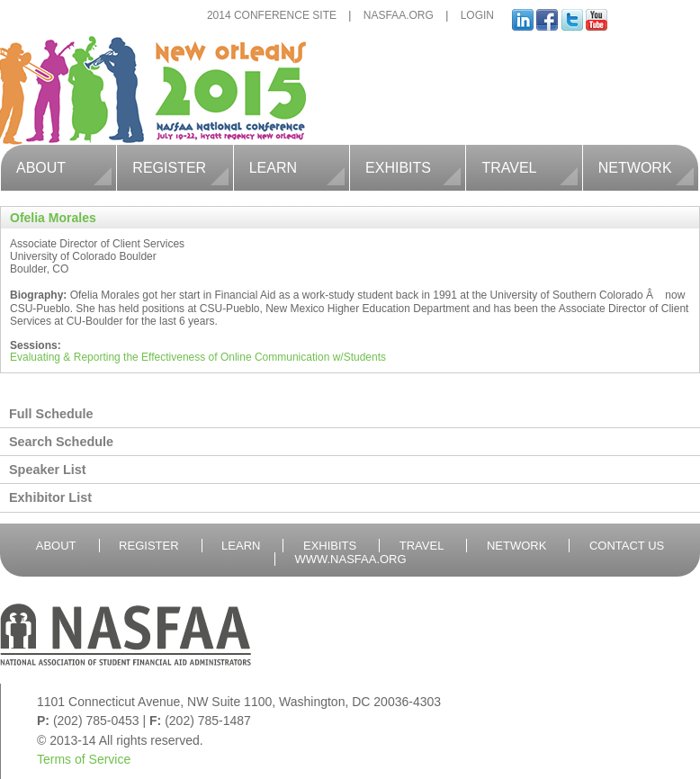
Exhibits (413, 165)
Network (646, 165)
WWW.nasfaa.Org (350, 559)
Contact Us (627, 546)
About (64, 165)
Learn (297, 165)
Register (180, 165)
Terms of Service (84, 759)
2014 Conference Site (272, 15)
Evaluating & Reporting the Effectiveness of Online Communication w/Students (198, 357)
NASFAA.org (399, 15)
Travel (529, 165)
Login (477, 15)
